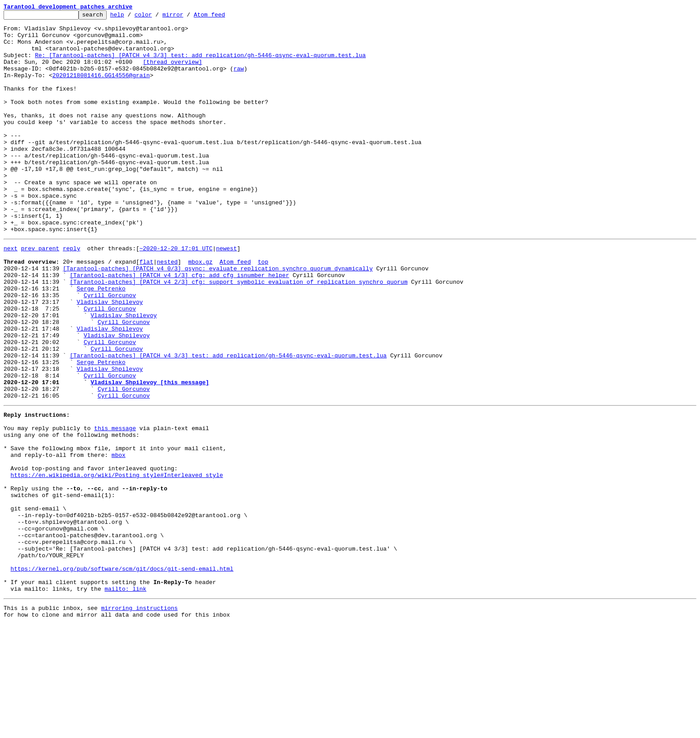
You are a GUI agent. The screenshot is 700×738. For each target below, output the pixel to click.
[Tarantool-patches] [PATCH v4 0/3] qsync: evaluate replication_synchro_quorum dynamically (218, 318)
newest (227, 294)
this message (115, 507)
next (10, 294)
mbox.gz (200, 310)
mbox (119, 539)
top (263, 310)
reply (72, 294)
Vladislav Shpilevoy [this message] (150, 454)
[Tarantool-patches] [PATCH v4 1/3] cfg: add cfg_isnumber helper (179, 326)
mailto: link (125, 700)
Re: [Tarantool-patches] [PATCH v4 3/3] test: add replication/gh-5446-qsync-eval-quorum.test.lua (200, 64)
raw (239, 80)
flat (146, 310)
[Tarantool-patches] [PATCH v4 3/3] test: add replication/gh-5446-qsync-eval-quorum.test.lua (228, 422)
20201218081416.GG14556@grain (101, 88)
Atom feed (223, 17)
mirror (187, 17)
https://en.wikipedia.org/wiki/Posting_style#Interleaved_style (117, 563)
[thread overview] (173, 72)
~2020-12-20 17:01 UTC (176, 294)
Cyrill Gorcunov (110, 350)
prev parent (40, 294)
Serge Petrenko (101, 342)
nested (167, 310)
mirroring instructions (139, 720)
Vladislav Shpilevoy (110, 358)
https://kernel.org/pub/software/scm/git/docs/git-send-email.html (122, 676)
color (157, 17)
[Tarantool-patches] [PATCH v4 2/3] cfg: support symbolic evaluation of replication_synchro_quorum (239, 334)
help (131, 17)
